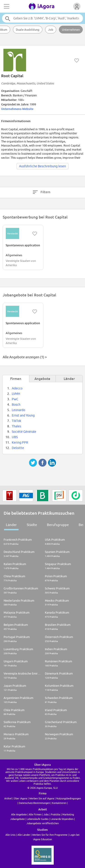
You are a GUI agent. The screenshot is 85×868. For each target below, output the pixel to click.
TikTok (16, 421)
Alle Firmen (35, 814)
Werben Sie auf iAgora (42, 798)
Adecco (17, 388)
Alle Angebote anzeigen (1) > (25, 357)
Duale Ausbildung (28, 30)
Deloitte (18, 448)
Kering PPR (20, 442)
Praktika (56, 814)
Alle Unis (10, 835)
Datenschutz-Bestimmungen (34, 803)
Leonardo (18, 410)
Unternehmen (71, 30)
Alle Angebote (19, 814)
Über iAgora (21, 798)
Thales (16, 426)
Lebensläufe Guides (38, 819)
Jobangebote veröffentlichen (43, 823)
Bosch (16, 405)
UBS (15, 437)
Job (51, 30)
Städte (32, 525)
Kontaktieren (59, 803)
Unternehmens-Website (17, 109)
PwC (15, 399)
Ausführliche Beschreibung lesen (42, 166)
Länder (11, 525)
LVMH (16, 394)
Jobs (46, 814)
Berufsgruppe (58, 525)
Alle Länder (24, 835)
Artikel (8, 798)
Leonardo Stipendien (62, 819)
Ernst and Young (23, 415)
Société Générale (24, 432)
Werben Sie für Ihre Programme (50, 835)
